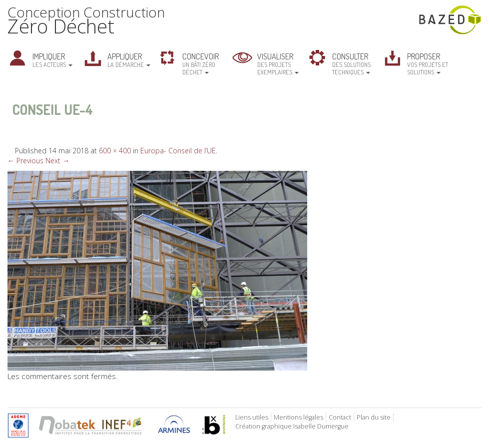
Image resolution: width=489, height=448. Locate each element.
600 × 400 (115, 151)
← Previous (25, 161)
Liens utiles (252, 417)
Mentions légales (298, 417)
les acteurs (52, 60)
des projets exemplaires (278, 63)
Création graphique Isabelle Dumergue (292, 426)
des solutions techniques (351, 63)
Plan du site (374, 417)
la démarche (129, 60)
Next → (57, 161)
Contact (340, 417)
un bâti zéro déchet (201, 63)
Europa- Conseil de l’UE (178, 151)
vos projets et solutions (428, 63)
